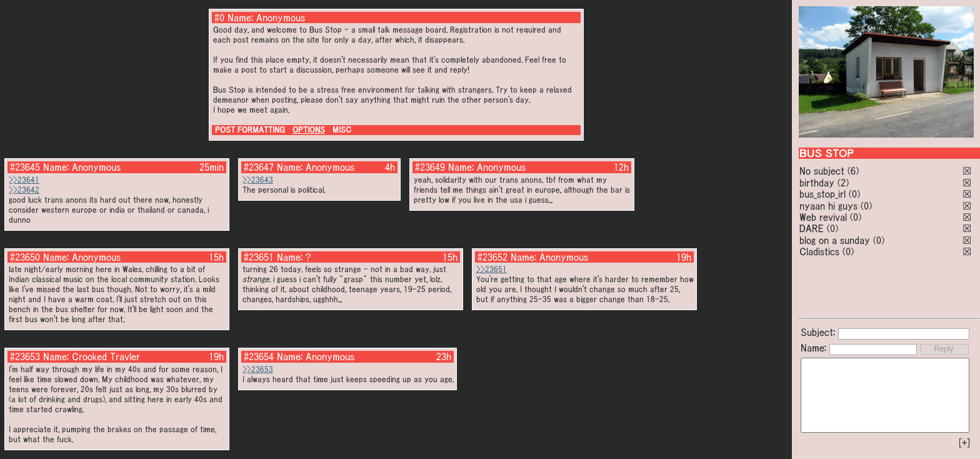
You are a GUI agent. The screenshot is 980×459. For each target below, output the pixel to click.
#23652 (492, 257)
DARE (812, 228)
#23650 (25, 257)
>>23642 (24, 190)
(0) (854, 194)
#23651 (259, 257)
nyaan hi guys (828, 206)
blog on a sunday (835, 240)
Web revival (823, 217)
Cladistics (819, 251)
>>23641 (24, 180)
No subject (823, 171)
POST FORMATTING (250, 130)
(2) (843, 183)
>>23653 (258, 369)
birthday (817, 183)
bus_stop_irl (822, 194)
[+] (964, 443)
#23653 (25, 356)
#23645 (25, 167)
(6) (853, 171)
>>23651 (492, 269)
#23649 (430, 167)
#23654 (259, 356)
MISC (342, 130)
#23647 (259, 167)
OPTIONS (309, 130)
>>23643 (258, 180)
